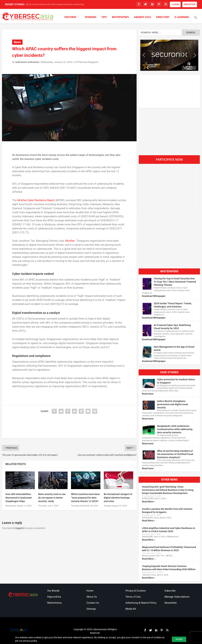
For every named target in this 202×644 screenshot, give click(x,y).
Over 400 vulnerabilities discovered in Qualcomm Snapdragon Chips (19, 498)
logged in (20, 528)
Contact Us (93, 603)
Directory (163, 17)
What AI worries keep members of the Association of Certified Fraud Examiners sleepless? (175, 454)
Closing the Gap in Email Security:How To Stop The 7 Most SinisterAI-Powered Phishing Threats (175, 282)
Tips (104, 17)
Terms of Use (133, 597)
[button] (196, 20)
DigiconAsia (54, 597)
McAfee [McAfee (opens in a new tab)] (70, 241)
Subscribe (170, 591)
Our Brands (53, 591)
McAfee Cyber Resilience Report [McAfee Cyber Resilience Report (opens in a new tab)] (36, 200)
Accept (179, 639)
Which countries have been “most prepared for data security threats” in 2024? (85, 498)
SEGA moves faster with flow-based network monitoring (55, 4)
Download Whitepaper (154, 296)
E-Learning (182, 17)
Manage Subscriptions (177, 597)
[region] (169, 55)
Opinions (91, 17)
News (17, 42)
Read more (148, 394)
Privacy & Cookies (136, 591)
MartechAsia (54, 603)
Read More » (149, 502)
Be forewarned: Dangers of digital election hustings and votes (118, 498)
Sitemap (91, 609)
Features (70, 17)
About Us (92, 597)
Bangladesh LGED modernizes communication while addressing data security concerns (175, 429)
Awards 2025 (142, 17)
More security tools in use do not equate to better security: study (52, 498)
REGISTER (190, 4)
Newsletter (171, 603)
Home (90, 591)
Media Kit (131, 609)
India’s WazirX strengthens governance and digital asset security (173, 404)
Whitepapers (120, 17)
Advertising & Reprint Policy (141, 603)
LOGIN (175, 4)
